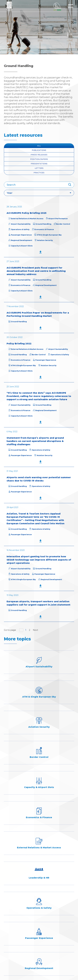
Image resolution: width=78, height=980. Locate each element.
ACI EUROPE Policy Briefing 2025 (27, 213)
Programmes (12, 930)
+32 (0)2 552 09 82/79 (20, 893)
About (8, 910)
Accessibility (12, 942)
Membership (12, 926)
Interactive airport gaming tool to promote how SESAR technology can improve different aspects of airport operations (39, 560)
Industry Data (13, 914)
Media (8, 922)
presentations (39, 164)
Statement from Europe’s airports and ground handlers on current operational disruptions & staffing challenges (35, 441)
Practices (39, 173)
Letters (39, 168)
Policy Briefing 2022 (19, 344)
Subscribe (39, 861)
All (39, 146)
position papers (39, 159)
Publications (39, 150)
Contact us (11, 934)
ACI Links (9, 938)
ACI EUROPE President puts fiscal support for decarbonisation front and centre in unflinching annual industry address (36, 271)
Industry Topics (14, 918)
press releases (39, 155)
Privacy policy (13, 946)
